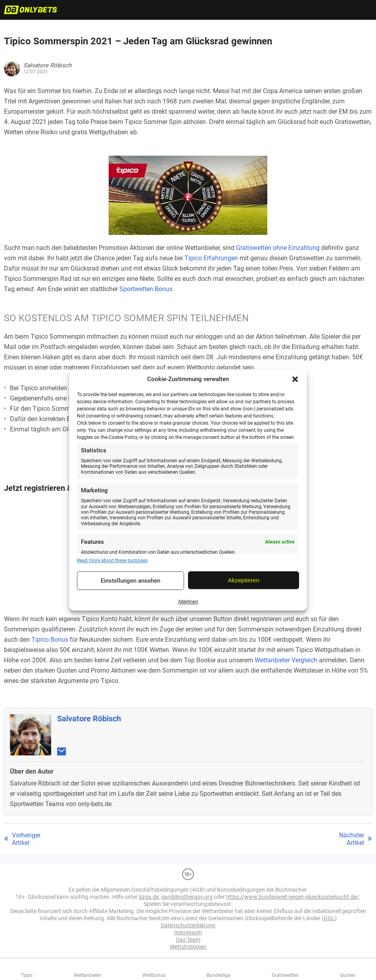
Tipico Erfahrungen (211, 258)
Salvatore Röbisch (89, 719)
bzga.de (149, 897)
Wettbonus (154, 975)
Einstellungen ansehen (130, 581)
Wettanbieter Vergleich (286, 660)
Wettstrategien (188, 947)
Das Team (188, 940)
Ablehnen (188, 602)
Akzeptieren (244, 580)
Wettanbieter (87, 975)
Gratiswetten (285, 975)
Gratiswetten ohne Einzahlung (278, 248)
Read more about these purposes (112, 561)
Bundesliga (219, 975)
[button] (295, 379)
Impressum (188, 932)
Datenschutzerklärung (188, 925)
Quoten (348, 975)
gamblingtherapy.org (187, 897)
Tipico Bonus (50, 640)
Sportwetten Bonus (146, 289)
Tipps (27, 975)
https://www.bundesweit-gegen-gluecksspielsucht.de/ (293, 897)
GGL (329, 918)
